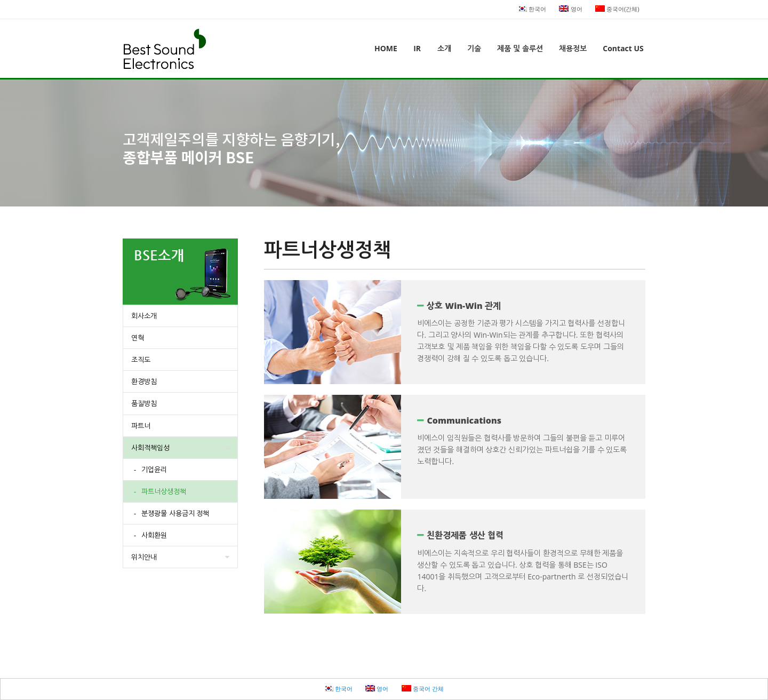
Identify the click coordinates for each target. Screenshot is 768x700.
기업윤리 (154, 470)
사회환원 (154, 535)
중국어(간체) (617, 9)
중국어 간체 (423, 689)
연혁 (138, 338)
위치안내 (144, 557)
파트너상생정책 (164, 491)
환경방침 (144, 381)
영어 (570, 9)
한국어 (532, 9)
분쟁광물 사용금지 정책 (175, 513)
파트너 (141, 426)
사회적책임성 (150, 448)
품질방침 (144, 403)
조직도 (141, 360)
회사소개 (144, 316)
